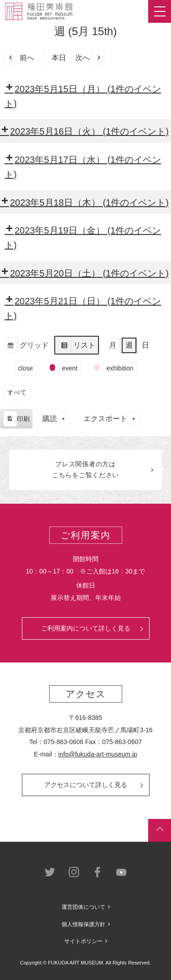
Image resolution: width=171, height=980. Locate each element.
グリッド (26, 347)
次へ (90, 58)
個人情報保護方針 (83, 924)
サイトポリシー (83, 941)
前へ (19, 58)
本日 (55, 58)
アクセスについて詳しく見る (86, 785)
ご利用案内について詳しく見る (86, 628)
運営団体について (83, 907)
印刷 (16, 420)
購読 (56, 419)
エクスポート (112, 419)
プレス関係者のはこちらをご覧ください (85, 469)
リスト (76, 347)
